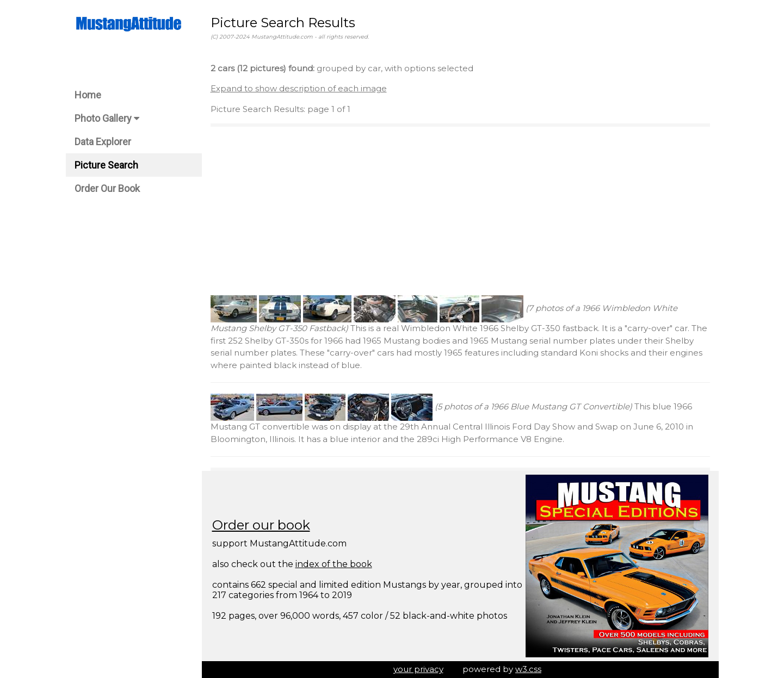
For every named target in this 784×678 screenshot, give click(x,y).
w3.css (528, 669)
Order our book (261, 525)
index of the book (334, 564)
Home (88, 95)
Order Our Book (107, 188)
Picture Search (106, 165)
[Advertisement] (460, 211)
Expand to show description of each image (299, 88)
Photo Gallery (107, 118)
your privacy (418, 669)
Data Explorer (103, 142)
